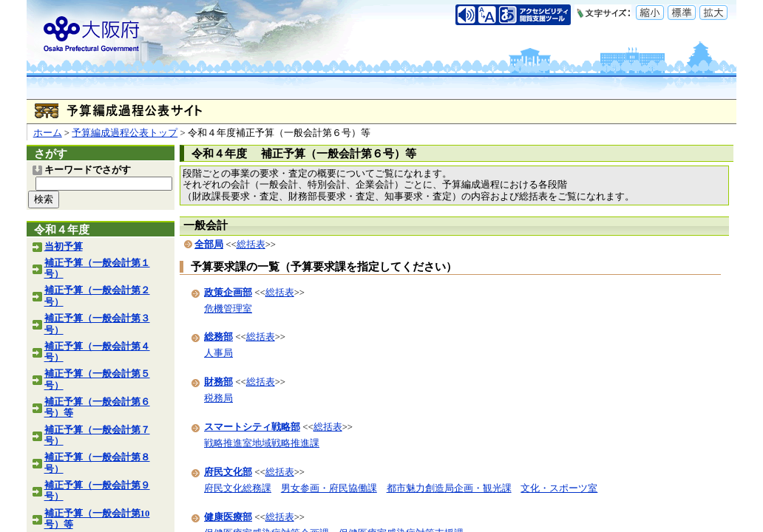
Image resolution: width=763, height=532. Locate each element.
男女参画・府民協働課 (329, 488)
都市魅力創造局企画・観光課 (449, 488)
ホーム (48, 133)
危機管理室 (228, 309)
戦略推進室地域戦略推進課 (262, 443)
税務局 (218, 398)
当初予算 (64, 247)
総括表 (251, 245)
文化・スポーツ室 (559, 488)
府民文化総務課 (238, 488)
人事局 (218, 353)
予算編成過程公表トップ (125, 133)
